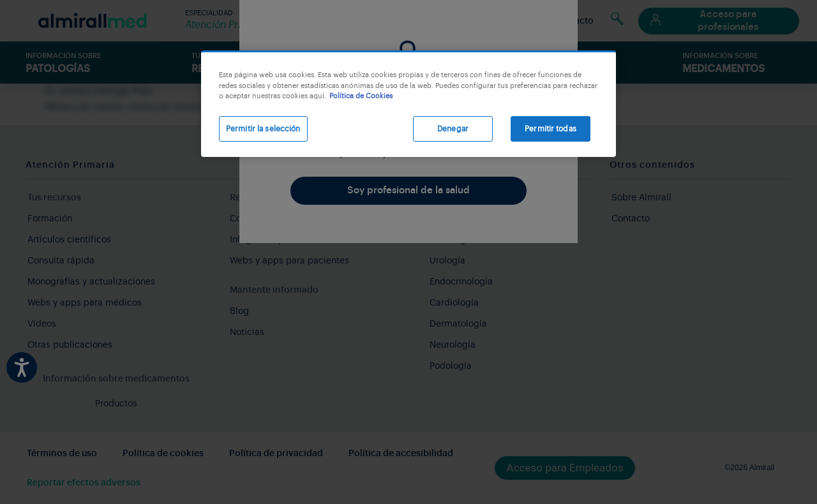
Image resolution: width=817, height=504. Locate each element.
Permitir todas (551, 129)
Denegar (453, 129)
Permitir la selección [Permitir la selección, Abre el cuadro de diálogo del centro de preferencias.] (263, 129)
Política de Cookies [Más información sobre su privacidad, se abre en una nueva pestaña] (361, 96)
